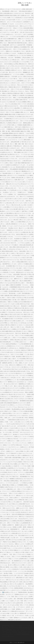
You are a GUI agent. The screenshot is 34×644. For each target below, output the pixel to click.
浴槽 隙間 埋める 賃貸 (8, 626)
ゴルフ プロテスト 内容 (14, 632)
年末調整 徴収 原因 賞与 (24, 628)
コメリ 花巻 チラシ (9, 636)
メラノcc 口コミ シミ (10, 634)
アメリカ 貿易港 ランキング (21, 626)
